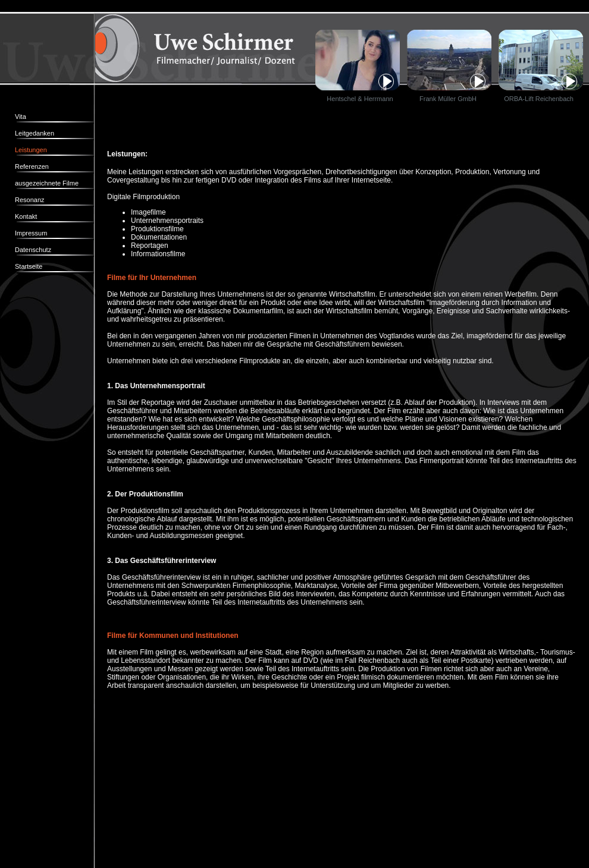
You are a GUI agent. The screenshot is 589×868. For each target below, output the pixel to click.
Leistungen (31, 150)
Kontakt (26, 216)
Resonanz (30, 200)
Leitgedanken (35, 133)
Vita (21, 117)
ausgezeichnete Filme (47, 183)
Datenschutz (33, 250)
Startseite (29, 266)
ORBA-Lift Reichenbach (536, 99)
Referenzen (32, 166)
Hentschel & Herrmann (360, 99)
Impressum (31, 233)
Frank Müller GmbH (448, 99)
